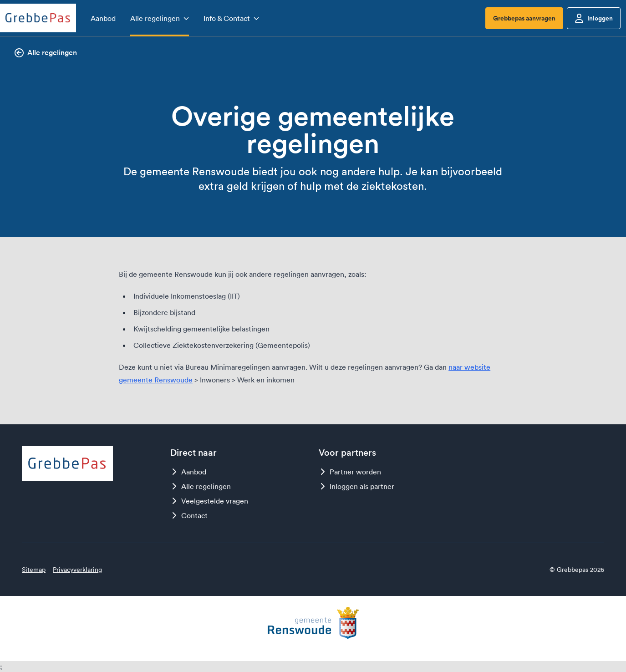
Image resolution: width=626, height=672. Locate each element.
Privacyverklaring (77, 570)
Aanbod (188, 472)
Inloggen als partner (356, 486)
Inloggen (594, 18)
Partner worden (350, 472)
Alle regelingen (46, 53)
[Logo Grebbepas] (38, 18)
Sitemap (34, 570)
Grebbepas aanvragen (524, 18)
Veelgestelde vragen (209, 501)
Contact (189, 515)
